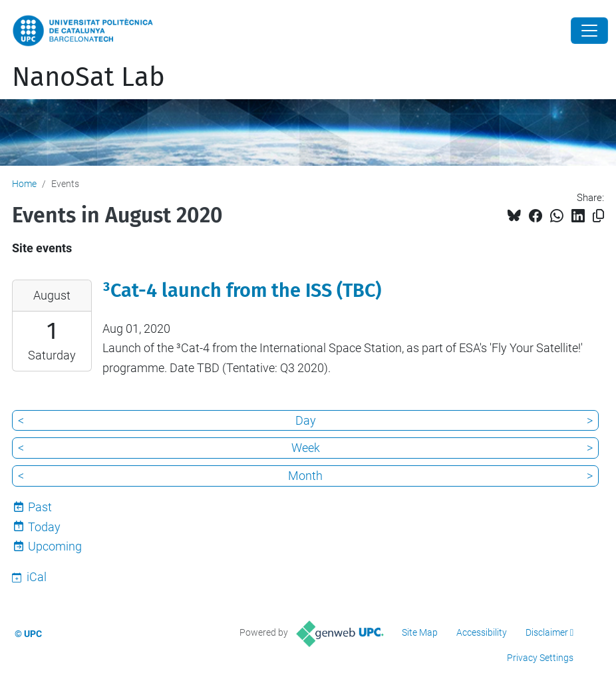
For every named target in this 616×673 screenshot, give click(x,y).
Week (306, 448)
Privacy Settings (540, 658)
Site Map (420, 632)
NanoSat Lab (88, 77)
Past (40, 507)
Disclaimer (547, 632)
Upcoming (55, 546)
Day (306, 420)
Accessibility (482, 632)
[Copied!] (598, 216)
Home (24, 184)
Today (44, 527)
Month (305, 476)
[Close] (589, 31)
